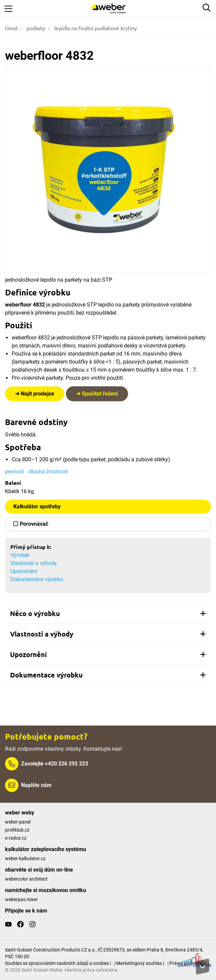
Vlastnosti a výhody (34, 563)
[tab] (108, 613)
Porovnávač (34, 524)
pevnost (14, 472)
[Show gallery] (108, 169)
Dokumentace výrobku (37, 579)
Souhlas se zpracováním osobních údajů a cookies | (58, 963)
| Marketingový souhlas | (139, 963)
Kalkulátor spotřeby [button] (37, 506)
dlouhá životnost (48, 472)
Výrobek (20, 555)
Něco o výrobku (108, 613)
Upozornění (24, 571)
